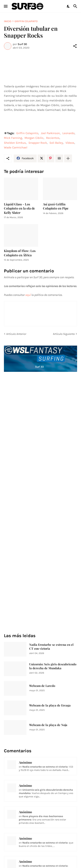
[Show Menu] (5, 6)
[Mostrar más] (68, 158)
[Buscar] (76, 6)
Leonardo (68, 133)
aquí (28, 295)
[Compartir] (75, 46)
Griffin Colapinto (26, 21)
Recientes (53, 138)
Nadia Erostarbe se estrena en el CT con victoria (51, 647)
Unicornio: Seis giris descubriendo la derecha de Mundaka (53, 666)
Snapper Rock (38, 143)
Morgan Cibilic (34, 138)
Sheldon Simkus (15, 143)
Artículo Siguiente (64, 334)
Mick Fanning (13, 138)
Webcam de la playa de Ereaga (50, 705)
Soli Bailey (56, 143)
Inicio (8, 21)
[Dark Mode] (68, 6)
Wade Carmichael (16, 147)
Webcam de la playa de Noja (48, 725)
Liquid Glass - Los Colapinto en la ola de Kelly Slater (19, 208)
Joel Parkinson (50, 133)
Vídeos (70, 143)
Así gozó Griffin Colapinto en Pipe (56, 206)
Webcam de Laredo (42, 686)
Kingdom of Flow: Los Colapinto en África (20, 253)
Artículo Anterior (16, 334)
